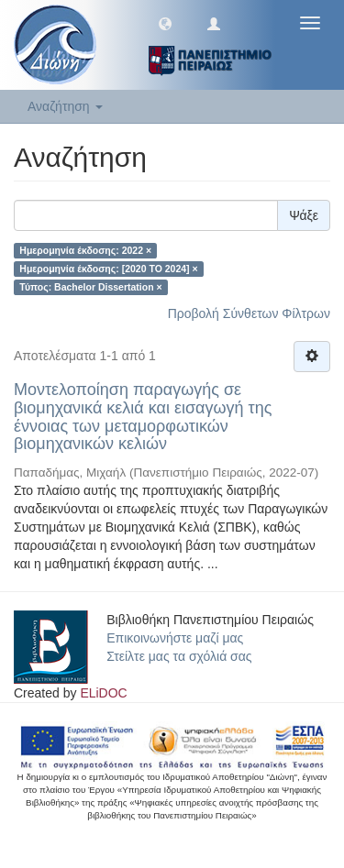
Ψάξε (304, 215)
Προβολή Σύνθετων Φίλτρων (249, 313)
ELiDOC (103, 693)
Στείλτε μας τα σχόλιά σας (179, 656)
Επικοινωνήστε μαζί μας (175, 638)
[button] (165, 23)
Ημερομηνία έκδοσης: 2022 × (85, 250)
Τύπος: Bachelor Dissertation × (90, 287)
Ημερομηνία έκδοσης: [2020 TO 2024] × (108, 269)
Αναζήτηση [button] (65, 106)
